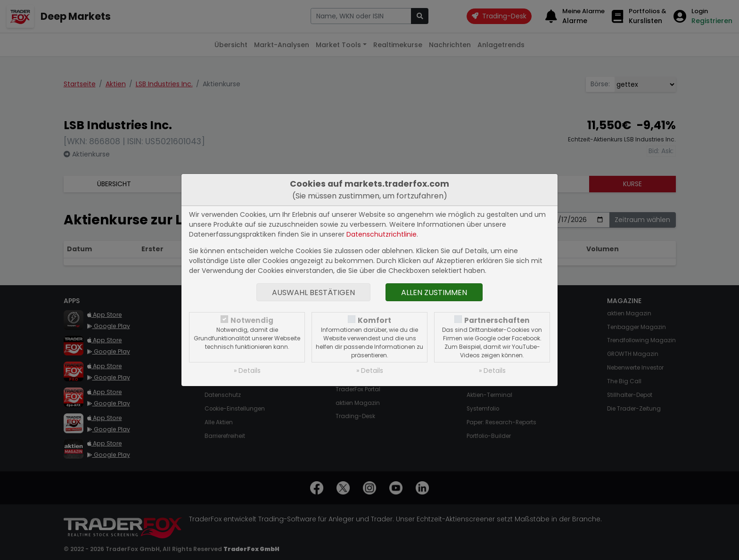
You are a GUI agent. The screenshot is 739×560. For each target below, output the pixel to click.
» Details (247, 371)
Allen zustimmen (434, 292)
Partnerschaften (497, 320)
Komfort (374, 320)
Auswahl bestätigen (313, 292)
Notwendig (252, 320)
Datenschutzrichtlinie (382, 234)
